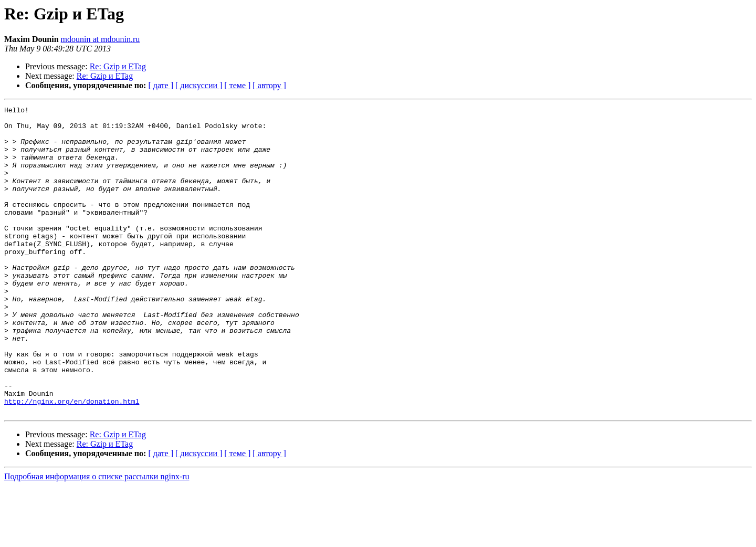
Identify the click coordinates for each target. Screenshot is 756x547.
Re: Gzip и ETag (118, 66)
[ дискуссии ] (199, 85)
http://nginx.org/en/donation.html (72, 461)
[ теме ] (237, 85)
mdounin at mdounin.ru (101, 39)
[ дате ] (161, 85)
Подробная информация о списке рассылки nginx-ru (97, 538)
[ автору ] (269, 85)
